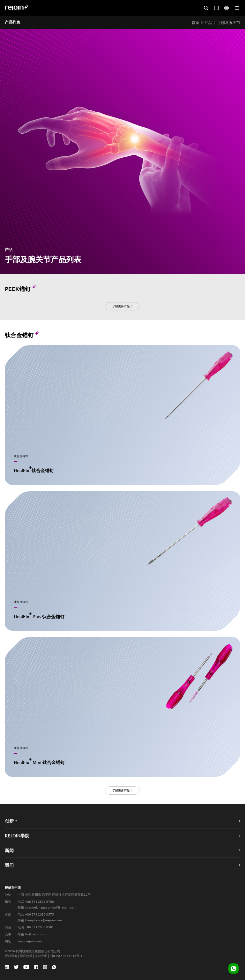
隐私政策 (26, 956)
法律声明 (41, 956)
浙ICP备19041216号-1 (66, 956)
